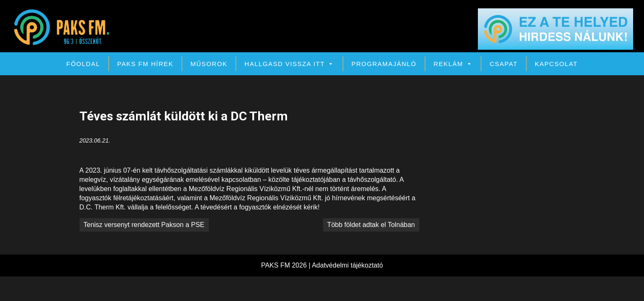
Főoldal (83, 64)
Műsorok (209, 64)
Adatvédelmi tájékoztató (347, 265)
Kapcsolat (556, 64)
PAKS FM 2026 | (286, 265)
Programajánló (384, 64)
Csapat (504, 64)
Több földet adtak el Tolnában (371, 225)
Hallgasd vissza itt (289, 64)
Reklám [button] (453, 64)
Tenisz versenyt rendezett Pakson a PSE (144, 225)
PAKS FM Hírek (145, 64)
